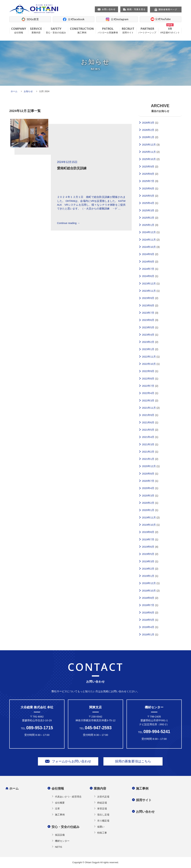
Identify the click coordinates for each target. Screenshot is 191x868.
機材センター (62, 841)
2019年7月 (148, 539)
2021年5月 (148, 430)
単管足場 (102, 809)
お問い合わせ (145, 812)
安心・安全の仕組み (66, 827)
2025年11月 (149, 152)
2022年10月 (149, 364)
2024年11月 (149, 240)
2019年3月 (148, 561)
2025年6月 (148, 189)
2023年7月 (148, 313)
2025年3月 (148, 210)
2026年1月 (148, 137)
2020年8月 (148, 474)
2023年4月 (148, 335)
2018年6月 (148, 613)
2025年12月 (149, 145)
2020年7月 (148, 481)
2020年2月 (148, 503)
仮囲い (101, 827)
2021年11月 (149, 408)
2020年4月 (148, 488)
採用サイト (144, 800)
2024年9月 (148, 254)
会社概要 (60, 803)
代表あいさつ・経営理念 (68, 797)
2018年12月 (149, 583)
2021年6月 (148, 423)
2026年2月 (148, 130)
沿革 (57, 809)
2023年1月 (148, 349)
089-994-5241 (157, 731)
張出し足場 (103, 815)
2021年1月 (148, 459)
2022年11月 (149, 357)
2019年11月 (149, 518)
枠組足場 (102, 803)
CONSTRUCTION (82, 30)
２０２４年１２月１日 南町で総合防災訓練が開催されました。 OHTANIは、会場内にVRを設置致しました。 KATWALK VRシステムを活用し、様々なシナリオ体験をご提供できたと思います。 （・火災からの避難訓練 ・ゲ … (91, 203)
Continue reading (68, 223)
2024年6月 (148, 276)
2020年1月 (148, 510)
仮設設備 (60, 835)
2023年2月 (148, 342)
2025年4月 (148, 203)
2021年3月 (148, 444)
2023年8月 (148, 306)
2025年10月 (149, 159)
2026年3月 (148, 123)
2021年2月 (148, 452)
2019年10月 (149, 525)
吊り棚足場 (103, 821)
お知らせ (28, 91)
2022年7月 (148, 386)
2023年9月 (148, 298)
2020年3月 (148, 496)
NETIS (59, 847)
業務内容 (100, 789)
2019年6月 (148, 547)
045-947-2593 (98, 728)
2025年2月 (148, 218)
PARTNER (147, 30)
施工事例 (60, 815)
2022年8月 (148, 379)
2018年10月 (149, 591)
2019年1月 (148, 576)
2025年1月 (148, 225)
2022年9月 (148, 371)
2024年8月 (148, 262)
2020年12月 (149, 466)
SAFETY (56, 30)
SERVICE (36, 30)
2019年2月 (148, 569)
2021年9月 (148, 415)
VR (170, 30)
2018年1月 (148, 635)
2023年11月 (149, 291)
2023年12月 (149, 284)
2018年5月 (148, 620)
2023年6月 (148, 320)
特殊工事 (102, 833)
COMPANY (19, 30)
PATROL (108, 30)
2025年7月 (148, 181)
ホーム (14, 91)
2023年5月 (148, 327)
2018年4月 (148, 627)
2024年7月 (148, 269)
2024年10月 (149, 247)
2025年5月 (148, 196)
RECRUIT (128, 30)
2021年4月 (148, 437)
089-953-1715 (40, 728)
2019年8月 (148, 532)
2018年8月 (148, 598)
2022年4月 (148, 393)
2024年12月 (149, 232)
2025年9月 (148, 167)
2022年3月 (148, 401)
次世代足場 (103, 797)
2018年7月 (148, 605)
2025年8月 (148, 174)
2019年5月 (148, 554)
